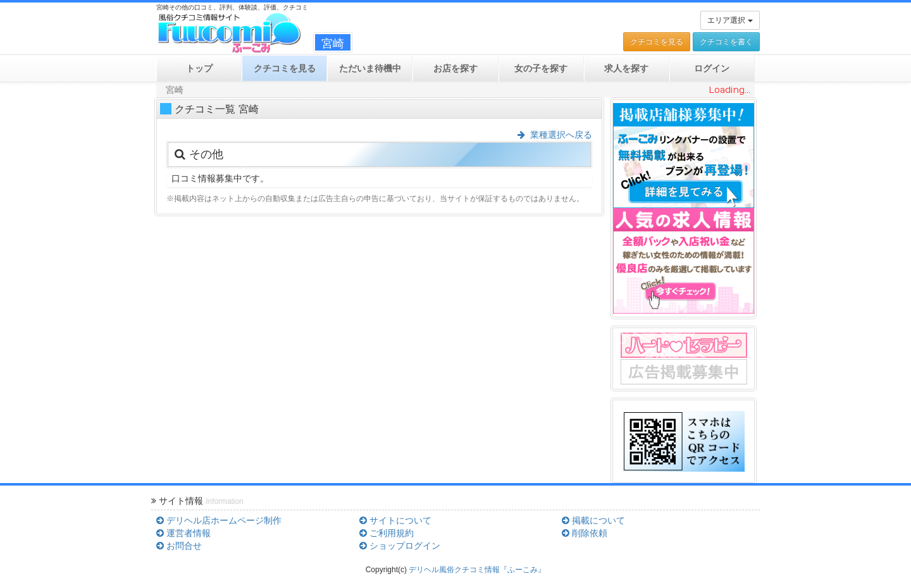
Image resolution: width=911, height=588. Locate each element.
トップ (199, 68)
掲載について (593, 520)
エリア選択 (730, 20)
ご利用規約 (387, 533)
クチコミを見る (657, 42)
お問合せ (179, 546)
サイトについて (395, 520)
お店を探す (455, 68)
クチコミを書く (726, 42)
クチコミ (285, 68)
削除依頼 (585, 533)
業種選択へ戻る (555, 135)
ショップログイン (400, 546)
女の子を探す (541, 68)
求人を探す (626, 68)
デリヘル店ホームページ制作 (219, 520)
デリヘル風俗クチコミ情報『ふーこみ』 (477, 570)
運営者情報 (183, 533)
